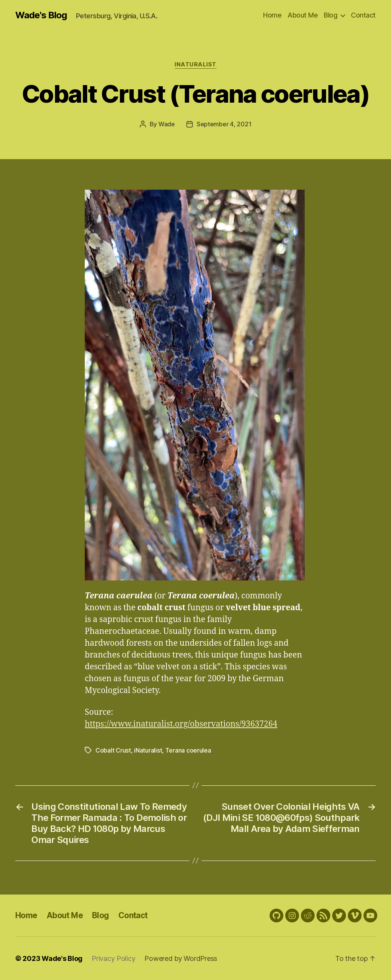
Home (272, 15)
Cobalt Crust (113, 750)
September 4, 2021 (224, 124)
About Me (303, 15)
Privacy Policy (113, 958)
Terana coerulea (188, 750)
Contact (363, 15)
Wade (167, 124)
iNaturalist (195, 64)
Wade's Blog (41, 15)
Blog (330, 15)
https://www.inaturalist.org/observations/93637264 (181, 724)
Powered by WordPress (181, 958)
